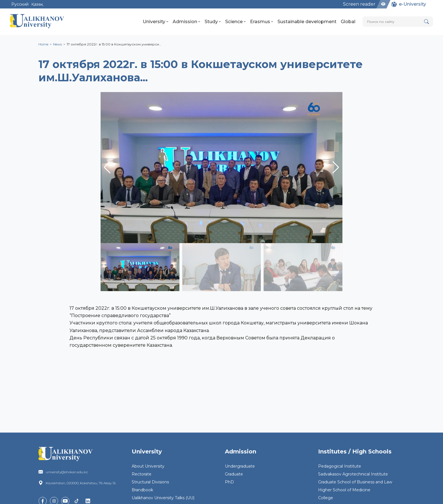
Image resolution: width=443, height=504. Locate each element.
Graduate (234, 474)
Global (348, 22)
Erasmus (262, 22)
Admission (186, 22)
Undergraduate (240, 466)
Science (235, 22)
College (326, 498)
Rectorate (142, 474)
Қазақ (37, 4)
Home (43, 44)
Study (213, 22)
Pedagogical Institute (340, 466)
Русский (20, 4)
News (57, 44)
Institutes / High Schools (355, 451)
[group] (221, 168)
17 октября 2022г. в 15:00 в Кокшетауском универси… (114, 44)
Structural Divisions (150, 482)
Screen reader (359, 4)
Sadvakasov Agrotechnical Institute (353, 474)
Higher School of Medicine (344, 490)
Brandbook (142, 490)
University (156, 22)
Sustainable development (307, 22)
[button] (336, 167)
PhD (229, 482)
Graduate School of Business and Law (355, 482)
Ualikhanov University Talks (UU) (163, 498)
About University (148, 466)
